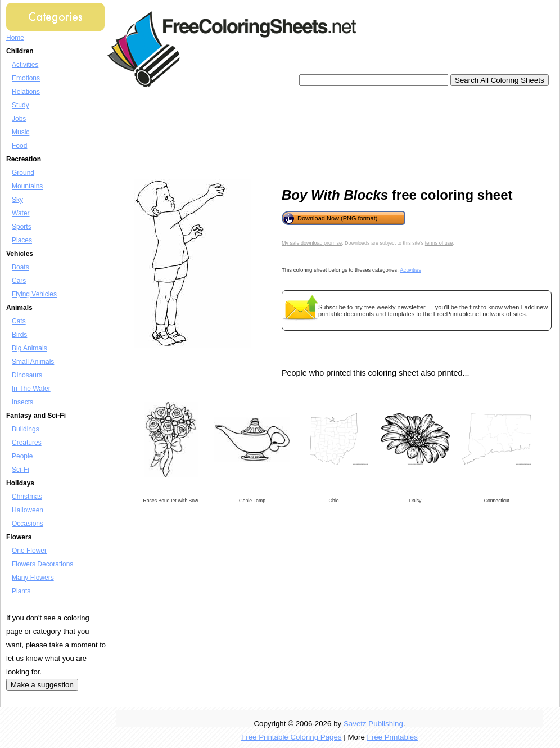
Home (15, 38)
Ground (23, 173)
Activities (25, 65)
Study (21, 105)
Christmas (27, 497)
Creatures (27, 443)
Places (22, 240)
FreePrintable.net (457, 314)
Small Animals (33, 362)
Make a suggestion (42, 685)
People (22, 456)
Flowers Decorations (42, 564)
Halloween (28, 510)
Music (21, 132)
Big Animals (30, 348)
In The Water (31, 389)
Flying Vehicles (34, 294)
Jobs (19, 119)
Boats (21, 267)
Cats (19, 321)
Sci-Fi (21, 470)
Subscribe (332, 307)
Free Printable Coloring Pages (292, 737)
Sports (22, 227)
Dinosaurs (27, 375)
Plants (21, 591)
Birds (19, 335)
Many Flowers (33, 578)
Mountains (27, 186)
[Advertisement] (162, 134)
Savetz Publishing (373, 724)
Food (19, 146)
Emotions (26, 78)
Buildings (26, 429)
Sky (17, 200)
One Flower (29, 551)
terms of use (439, 243)
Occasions (28, 524)
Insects (22, 402)
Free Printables (392, 737)
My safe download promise (312, 243)
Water (21, 213)
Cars (19, 281)
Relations (26, 92)
